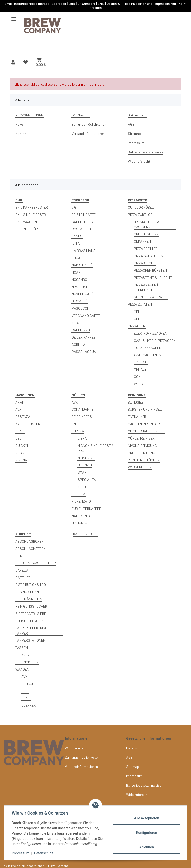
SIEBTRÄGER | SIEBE (31, 613)
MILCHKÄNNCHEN (29, 599)
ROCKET (22, 453)
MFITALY (140, 369)
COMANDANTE (82, 409)
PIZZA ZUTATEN (140, 304)
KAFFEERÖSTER (28, 424)
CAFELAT (23, 570)
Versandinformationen (88, 134)
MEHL (138, 312)
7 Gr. (75, 207)
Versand (63, 866)
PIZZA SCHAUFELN (148, 256)
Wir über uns (81, 115)
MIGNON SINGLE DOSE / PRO (95, 448)
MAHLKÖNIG (81, 516)
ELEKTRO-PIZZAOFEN (150, 333)
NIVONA (21, 460)
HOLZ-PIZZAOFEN (148, 348)
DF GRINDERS (82, 417)
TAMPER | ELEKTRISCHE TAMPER (33, 631)
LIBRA (82, 438)
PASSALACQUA (84, 352)
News (20, 124)
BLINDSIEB (136, 402)
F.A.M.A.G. (141, 362)
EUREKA (78, 431)
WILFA (139, 384)
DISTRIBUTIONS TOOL (32, 585)
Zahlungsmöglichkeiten (89, 124)
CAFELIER (23, 577)
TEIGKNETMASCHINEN (144, 355)
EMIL (75, 424)
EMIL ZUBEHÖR (27, 229)
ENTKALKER (137, 417)
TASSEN (22, 648)
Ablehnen (146, 847)
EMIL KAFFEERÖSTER (32, 207)
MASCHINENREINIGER (144, 424)
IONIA (76, 243)
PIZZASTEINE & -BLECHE (153, 277)
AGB (131, 124)
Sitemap (134, 134)
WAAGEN (22, 669)
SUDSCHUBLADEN (29, 621)
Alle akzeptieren (146, 818)
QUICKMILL (24, 445)
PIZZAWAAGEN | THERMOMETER (146, 287)
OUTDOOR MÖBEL (141, 207)
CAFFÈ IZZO (81, 330)
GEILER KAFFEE (84, 337)
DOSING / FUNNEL (29, 592)
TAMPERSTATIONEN (30, 640)
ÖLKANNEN (142, 241)
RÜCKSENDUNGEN (29, 115)
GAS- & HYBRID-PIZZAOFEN (155, 340)
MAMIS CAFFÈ (82, 265)
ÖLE (137, 319)
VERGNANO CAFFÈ (86, 316)
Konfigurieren (146, 833)
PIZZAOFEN (137, 326)
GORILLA (78, 344)
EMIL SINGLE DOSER (31, 214)
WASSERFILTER (140, 467)
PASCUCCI (80, 308)
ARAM (20, 402)
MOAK (76, 272)
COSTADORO (81, 229)
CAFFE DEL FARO (85, 222)
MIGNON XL (86, 458)
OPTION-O (79, 523)
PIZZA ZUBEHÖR (140, 214)
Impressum (21, 853)
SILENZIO (85, 465)
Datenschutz (44, 853)
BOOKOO (28, 684)
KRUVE (26, 655)
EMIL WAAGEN (26, 222)
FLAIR (20, 431)
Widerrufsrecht (139, 161)
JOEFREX (28, 705)
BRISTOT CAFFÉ (84, 214)
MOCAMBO (79, 279)
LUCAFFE (79, 258)
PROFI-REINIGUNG (142, 453)
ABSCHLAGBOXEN (29, 541)
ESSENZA (23, 417)
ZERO (82, 487)
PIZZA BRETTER (146, 249)
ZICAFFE (78, 323)
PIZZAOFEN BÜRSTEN (150, 270)
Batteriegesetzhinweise (145, 152)
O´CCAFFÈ (79, 301)
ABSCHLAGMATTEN (30, 549)
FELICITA (78, 494)
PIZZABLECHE (145, 263)
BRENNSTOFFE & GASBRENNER (147, 224)
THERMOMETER (27, 662)
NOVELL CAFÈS (84, 294)
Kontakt (22, 134)
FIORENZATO (81, 501)
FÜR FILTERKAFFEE (86, 508)
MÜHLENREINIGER (141, 438)
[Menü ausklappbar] (14, 17)
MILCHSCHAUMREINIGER (146, 431)
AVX (18, 409)
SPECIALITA (87, 480)
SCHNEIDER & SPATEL (151, 297)
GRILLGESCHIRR (146, 234)
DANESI (77, 236)
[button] (13, 62)
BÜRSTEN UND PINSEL (145, 409)
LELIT (20, 438)
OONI (138, 376)
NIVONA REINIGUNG (142, 445)
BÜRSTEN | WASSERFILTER (36, 563)
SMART (83, 472)
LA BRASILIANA (84, 251)
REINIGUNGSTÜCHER (144, 460)
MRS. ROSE (80, 287)
